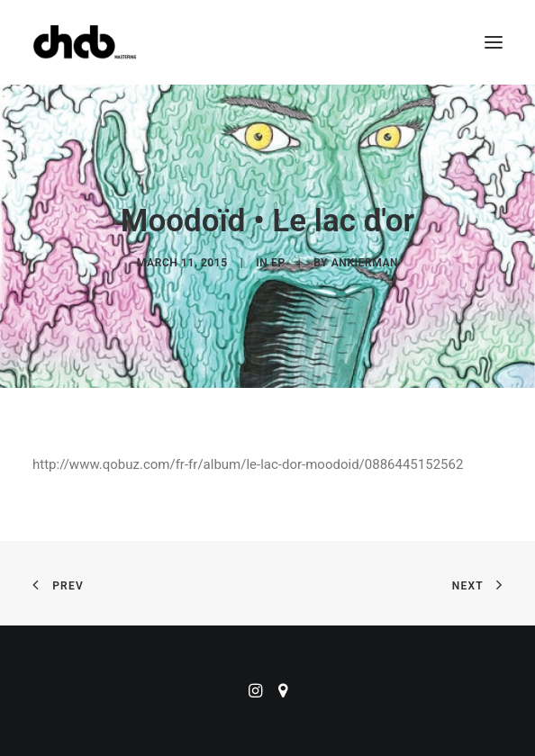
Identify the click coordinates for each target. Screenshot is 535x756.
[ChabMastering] (85, 42)
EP (278, 263)
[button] (494, 42)
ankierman (365, 263)
